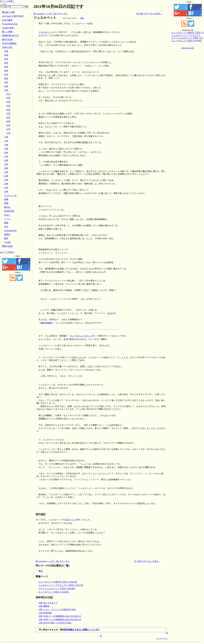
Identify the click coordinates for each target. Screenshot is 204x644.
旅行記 (7, 207)
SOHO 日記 (7, 47)
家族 (82, 18)
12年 (6, 137)
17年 (6, 156)
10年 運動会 (44, 606)
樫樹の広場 (7, 246)
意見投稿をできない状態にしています (82, 630)
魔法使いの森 (8, 12)
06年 (6, 71)
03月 (8, 98)
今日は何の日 (10, 231)
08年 (6, 78)
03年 (6, 59)
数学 (6, 238)
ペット (7, 219)
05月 (8, 106)
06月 (8, 110)
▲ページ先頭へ (7, 252)
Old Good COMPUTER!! (13, 16)
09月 (8, 121)
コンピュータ (10, 195)
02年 (6, 55)
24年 (6, 184)
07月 (8, 114)
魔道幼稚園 (46, 323)
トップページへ (162, 638)
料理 (6, 203)
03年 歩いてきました (48, 603)
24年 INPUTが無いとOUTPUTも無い (55, 623)
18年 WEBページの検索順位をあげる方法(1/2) (60, 616)
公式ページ (70, 520)
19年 (6, 164)
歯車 (6, 199)
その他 (7, 242)
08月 (8, 117)
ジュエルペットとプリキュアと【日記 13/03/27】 (61, 585)
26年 (6, 192)
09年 (6, 82)
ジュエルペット (45, 18)
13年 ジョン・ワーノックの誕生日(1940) (57, 609)
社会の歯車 (7, 20)
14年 (6, 145)
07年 (6, 75)
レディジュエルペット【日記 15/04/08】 (57, 589)
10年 (6, 86)
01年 (6, 51)
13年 (6, 141)
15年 (6, 149)
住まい (7, 215)
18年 (6, 160)
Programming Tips (10, 24)
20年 (6, 168)
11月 (8, 129)
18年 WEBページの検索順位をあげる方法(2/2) (60, 619)
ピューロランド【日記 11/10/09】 (54, 592)
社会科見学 (9, 211)
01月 (8, 94)
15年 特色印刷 (45, 613)
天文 (6, 227)
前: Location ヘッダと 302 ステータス (51, 14)
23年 (6, 180)
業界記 (7, 234)
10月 (8, 125)
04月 (8, 102)
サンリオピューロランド (81, 336)
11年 (6, 90)
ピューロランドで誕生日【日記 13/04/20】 (58, 582)
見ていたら (79, 357)
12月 (8, 133)
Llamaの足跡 (8, 28)
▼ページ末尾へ (7, 1)
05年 (6, 67)
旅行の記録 (7, 39)
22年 (6, 176)
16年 (6, 153)
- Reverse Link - (188, 48)
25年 (6, 188)
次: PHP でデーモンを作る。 (149, 14)
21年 (6, 172)
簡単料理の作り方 (10, 36)
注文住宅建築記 (9, 43)
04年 (6, 63)
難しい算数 (7, 32)
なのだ (110, 313)
